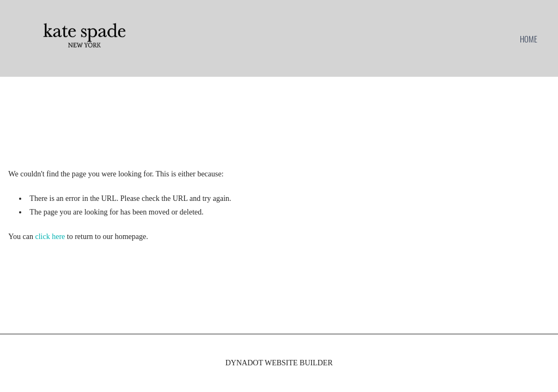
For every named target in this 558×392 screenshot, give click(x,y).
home (529, 39)
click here (50, 237)
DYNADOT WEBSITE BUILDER (279, 363)
